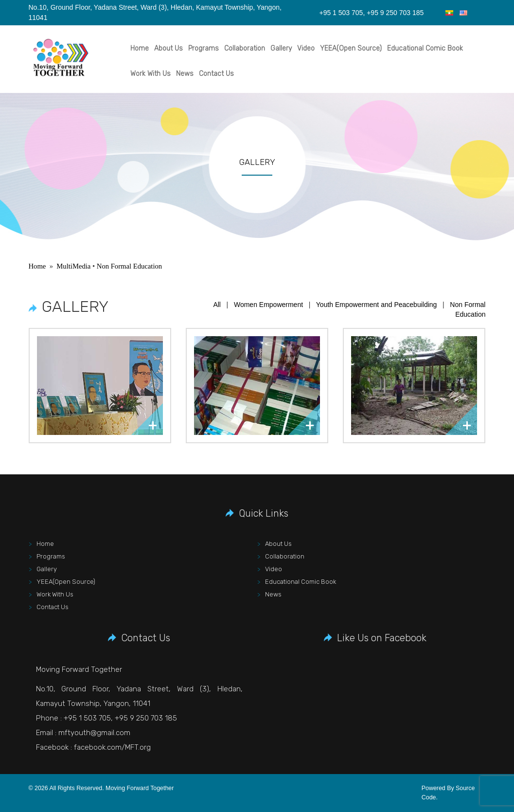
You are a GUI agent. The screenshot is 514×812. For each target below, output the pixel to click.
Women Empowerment (268, 305)
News (185, 74)
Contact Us (216, 74)
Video (306, 48)
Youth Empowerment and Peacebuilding (377, 305)
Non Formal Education (129, 266)
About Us (168, 48)
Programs (204, 48)
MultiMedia (73, 266)
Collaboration (245, 48)
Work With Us (151, 74)
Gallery (281, 48)
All (217, 305)
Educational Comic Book (425, 48)
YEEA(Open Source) (351, 48)
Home (140, 48)
